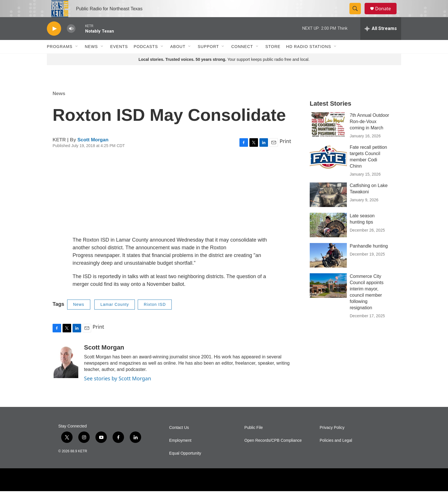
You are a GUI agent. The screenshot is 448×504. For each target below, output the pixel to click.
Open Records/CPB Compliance (273, 453)
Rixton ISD (155, 317)
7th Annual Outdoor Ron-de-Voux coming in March (369, 134)
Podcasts (146, 59)
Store (273, 59)
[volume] (71, 42)
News (91, 59)
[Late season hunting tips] (328, 238)
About (178, 59)
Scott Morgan (93, 153)
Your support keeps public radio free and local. (224, 72)
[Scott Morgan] (65, 374)
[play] (54, 42)
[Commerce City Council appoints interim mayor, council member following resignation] (328, 298)
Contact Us (179, 440)
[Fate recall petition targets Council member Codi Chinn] (328, 169)
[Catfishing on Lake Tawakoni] (328, 208)
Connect (242, 59)
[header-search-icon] (358, 15)
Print (285, 154)
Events (119, 59)
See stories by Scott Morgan (118, 391)
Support (208, 59)
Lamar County (115, 317)
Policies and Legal (336, 453)
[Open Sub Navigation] (77, 59)
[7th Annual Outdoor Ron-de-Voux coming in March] (328, 137)
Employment (180, 453)
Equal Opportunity (185, 466)
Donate (387, 15)
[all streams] (381, 41)
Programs (60, 59)
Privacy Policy (332, 440)
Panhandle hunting (369, 259)
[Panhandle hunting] (328, 268)
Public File (254, 440)
